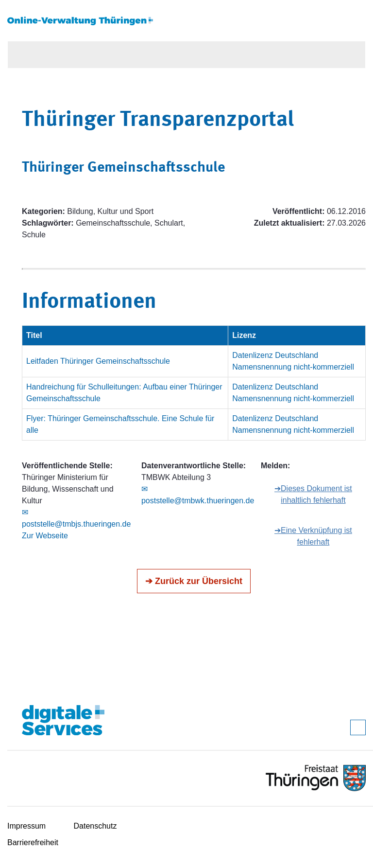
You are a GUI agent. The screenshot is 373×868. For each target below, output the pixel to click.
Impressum (26, 826)
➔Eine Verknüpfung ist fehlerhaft (313, 536)
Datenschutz (95, 826)
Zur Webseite (45, 536)
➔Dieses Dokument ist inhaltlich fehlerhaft (313, 494)
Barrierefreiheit (33, 842)
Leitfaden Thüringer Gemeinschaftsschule (98, 361)
